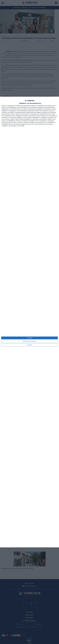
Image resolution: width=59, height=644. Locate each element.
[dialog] (29, 322)
